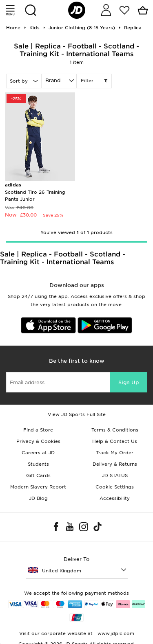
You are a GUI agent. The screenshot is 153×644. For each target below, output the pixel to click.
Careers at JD (38, 453)
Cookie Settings (115, 487)
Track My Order (115, 453)
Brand (53, 80)
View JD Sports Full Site (77, 414)
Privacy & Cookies (38, 441)
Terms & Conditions (115, 430)
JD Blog (38, 498)
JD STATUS (115, 475)
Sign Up (129, 382)
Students (38, 464)
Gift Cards (38, 475)
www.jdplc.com (115, 633)
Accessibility (115, 498)
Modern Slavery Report (38, 487)
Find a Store (38, 430)
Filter (94, 81)
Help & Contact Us (115, 441)
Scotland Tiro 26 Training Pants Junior (35, 192)
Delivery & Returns (115, 464)
